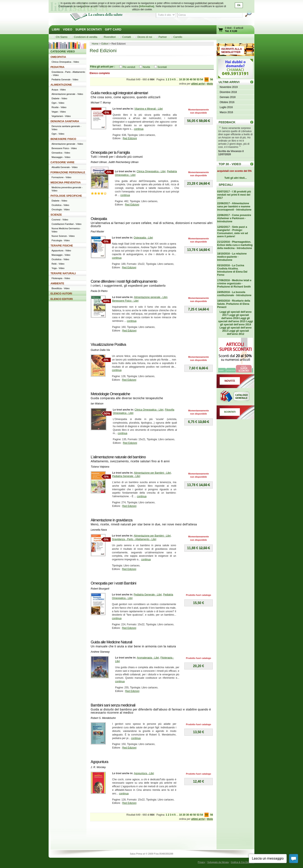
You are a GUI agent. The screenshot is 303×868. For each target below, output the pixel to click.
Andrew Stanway (100, 652)
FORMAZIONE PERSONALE (68, 172)
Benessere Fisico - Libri (125, 301)
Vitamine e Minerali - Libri (148, 109)
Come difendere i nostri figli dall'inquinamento (124, 281)
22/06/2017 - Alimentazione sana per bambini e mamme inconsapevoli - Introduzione (234, 207)
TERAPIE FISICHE (62, 246)
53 (198, 80)
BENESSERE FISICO (63, 139)
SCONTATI (230, 412)
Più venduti (129, 67)
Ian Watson (97, 404)
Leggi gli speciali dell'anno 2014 (237, 323)
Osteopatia (99, 219)
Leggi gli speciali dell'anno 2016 (235, 317)
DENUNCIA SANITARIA (65, 121)
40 (191, 80)
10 (180, 80)
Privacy (201, 862)
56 (212, 80)
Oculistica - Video (60, 205)
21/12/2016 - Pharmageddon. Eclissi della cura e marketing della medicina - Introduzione (235, 245)
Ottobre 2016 (227, 102)
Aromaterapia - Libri (148, 658)
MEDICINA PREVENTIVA (66, 183)
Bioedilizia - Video (61, 288)
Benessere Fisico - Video (64, 148)
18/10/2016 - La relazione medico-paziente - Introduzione (232, 257)
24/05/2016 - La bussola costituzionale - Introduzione (234, 294)
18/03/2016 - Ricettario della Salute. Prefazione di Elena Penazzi (234, 304)
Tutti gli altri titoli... (235, 178)
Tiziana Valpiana (100, 467)
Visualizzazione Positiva (108, 345)
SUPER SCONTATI (88, 29)
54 (201, 80)
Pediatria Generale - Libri (126, 476)
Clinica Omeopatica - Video (65, 62)
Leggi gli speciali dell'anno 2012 (238, 332)
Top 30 (252, 164)
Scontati (162, 67)
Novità (146, 67)
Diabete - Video (59, 98)
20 (184, 80)
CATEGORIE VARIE (62, 162)
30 (188, 80)
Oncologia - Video (61, 209)
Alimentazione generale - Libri (151, 297)
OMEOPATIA (58, 57)
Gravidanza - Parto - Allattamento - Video (68, 74)
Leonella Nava (99, 530)
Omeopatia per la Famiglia (110, 152)
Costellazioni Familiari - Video (66, 224)
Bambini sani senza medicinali (113, 705)
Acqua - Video (59, 90)
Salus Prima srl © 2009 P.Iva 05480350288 (151, 854)
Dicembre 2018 (228, 92)
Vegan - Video (59, 112)
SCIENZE (56, 215)
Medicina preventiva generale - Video (67, 189)
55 (207, 80)
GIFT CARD (113, 29)
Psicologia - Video (61, 240)
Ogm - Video (58, 103)
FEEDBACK (227, 122)
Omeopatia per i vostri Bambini (113, 583)
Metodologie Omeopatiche (110, 394)
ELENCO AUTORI (61, 294)
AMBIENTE (57, 284)
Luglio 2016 (226, 107)
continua (139, 129)
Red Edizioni (130, 138)
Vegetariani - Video (61, 116)
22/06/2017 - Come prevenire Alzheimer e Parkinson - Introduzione (234, 218)
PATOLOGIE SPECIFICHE (66, 196)
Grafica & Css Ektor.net (243, 862)
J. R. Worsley (98, 767)
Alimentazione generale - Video (67, 94)
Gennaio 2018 (228, 97)
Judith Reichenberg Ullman (123, 162)
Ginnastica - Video (61, 153)
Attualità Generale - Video (64, 167)
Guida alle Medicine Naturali (111, 642)
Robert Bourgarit (100, 589)
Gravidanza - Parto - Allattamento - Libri (134, 539)
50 (195, 80)
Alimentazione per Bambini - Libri (152, 473)
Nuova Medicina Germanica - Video (66, 230)
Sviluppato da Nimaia (218, 862)
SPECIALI (226, 185)
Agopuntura (99, 762)
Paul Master (97, 232)
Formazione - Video (61, 177)
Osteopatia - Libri (143, 238)
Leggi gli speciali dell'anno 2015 (234, 320)
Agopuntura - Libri (144, 773)
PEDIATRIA (57, 67)
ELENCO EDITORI (62, 299)
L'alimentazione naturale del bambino (118, 457)
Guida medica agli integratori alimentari (119, 93)
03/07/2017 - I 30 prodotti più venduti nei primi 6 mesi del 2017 (234, 195)
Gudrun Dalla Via (100, 350)
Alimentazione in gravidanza (112, 520)
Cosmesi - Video (60, 220)
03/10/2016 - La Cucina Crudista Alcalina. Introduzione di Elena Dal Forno (232, 270)
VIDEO (68, 29)
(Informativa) (147, 6)
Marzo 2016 (226, 112)
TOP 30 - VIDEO (230, 164)
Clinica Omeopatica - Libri (151, 171)
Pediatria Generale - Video (65, 80)
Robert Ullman (99, 162)
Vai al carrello (221, 30)
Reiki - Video (58, 264)
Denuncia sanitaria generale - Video (66, 128)
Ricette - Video (59, 107)
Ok (239, 5)
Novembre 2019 (229, 87)
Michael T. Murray (101, 103)
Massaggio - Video (61, 157)
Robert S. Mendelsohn (103, 718)
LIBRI (56, 29)
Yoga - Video (58, 268)
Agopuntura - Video (61, 250)
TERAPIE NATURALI (63, 273)
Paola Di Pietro (99, 291)
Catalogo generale (235, 397)
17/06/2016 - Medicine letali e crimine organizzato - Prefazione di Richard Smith (234, 284)
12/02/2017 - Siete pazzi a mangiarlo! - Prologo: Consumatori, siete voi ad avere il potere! (233, 232)
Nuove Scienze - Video (63, 236)
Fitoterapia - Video (61, 278)
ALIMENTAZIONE (61, 85)
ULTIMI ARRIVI (229, 82)
